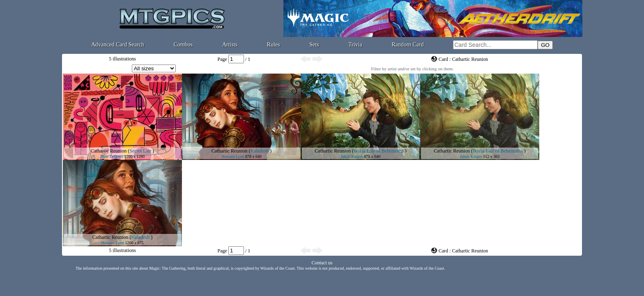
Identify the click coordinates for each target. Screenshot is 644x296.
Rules (274, 45)
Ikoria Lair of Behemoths (379, 151)
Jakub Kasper (352, 156)
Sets (314, 45)
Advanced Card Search (118, 45)
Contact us (322, 263)
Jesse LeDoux (112, 156)
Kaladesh (260, 151)
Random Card (408, 45)
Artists (230, 45)
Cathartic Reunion (109, 151)
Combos (183, 45)
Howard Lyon (233, 156)
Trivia (355, 45)
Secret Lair (140, 151)
